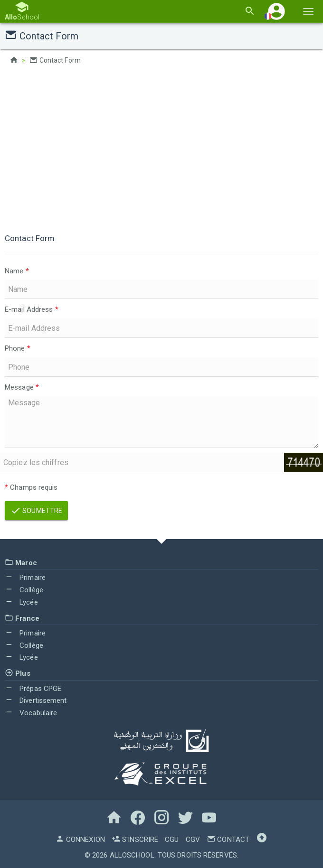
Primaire (25, 578)
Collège (24, 590)
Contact (228, 840)
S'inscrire (135, 840)
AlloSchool (132, 855)
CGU (172, 840)
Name (17, 271)
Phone (18, 348)
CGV (193, 840)
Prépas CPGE (33, 689)
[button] (276, 11)
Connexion (80, 840)
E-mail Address (32, 309)
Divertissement (36, 700)
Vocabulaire (31, 713)
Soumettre (36, 511)
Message (22, 387)
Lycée (21, 602)
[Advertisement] (161, 147)
